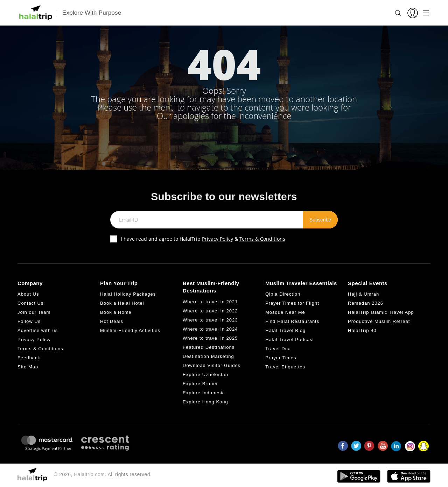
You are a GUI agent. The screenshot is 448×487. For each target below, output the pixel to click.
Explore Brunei (200, 384)
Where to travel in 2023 (210, 320)
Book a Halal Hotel (122, 303)
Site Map (28, 367)
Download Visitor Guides (212, 365)
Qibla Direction (283, 294)
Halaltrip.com (89, 474)
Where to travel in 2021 (210, 302)
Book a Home (116, 312)
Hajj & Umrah (363, 294)
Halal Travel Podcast (290, 340)
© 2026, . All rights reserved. (103, 474)
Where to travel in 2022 (210, 311)
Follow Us (29, 321)
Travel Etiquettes (285, 367)
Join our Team (34, 312)
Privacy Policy (218, 239)
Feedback (29, 358)
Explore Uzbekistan (205, 375)
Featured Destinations (209, 347)
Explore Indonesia (204, 393)
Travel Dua (278, 349)
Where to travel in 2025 (210, 338)
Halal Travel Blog (285, 330)
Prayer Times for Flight (292, 303)
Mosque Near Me (285, 312)
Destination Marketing (208, 356)
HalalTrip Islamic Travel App (381, 312)
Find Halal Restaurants (292, 321)
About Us (28, 294)
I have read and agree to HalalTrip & (203, 239)
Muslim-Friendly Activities (130, 330)
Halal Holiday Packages (128, 294)
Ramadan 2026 (366, 303)
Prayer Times (281, 358)
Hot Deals (112, 321)
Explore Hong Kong (205, 402)
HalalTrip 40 (362, 330)
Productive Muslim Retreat (379, 321)
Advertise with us (38, 330)
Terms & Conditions (262, 239)
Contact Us (30, 303)
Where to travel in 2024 (210, 329)
